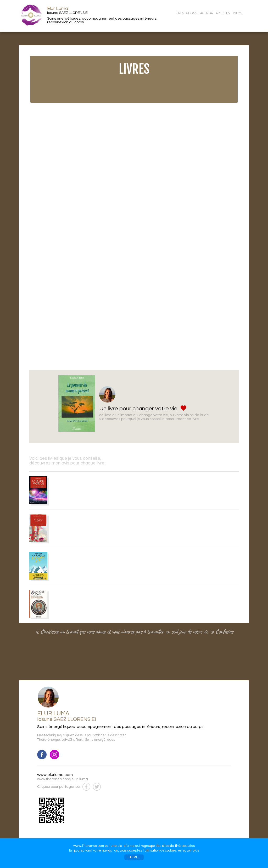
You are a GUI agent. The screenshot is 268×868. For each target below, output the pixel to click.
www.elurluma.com (55, 775)
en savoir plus (188, 850)
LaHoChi (68, 740)
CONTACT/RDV (188, 20)
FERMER (134, 857)
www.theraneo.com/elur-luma (63, 779)
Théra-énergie (49, 740)
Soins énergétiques (100, 740)
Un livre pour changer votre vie (138, 409)
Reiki (80, 740)
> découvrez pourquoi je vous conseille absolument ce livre (149, 419)
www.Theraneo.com (89, 846)
